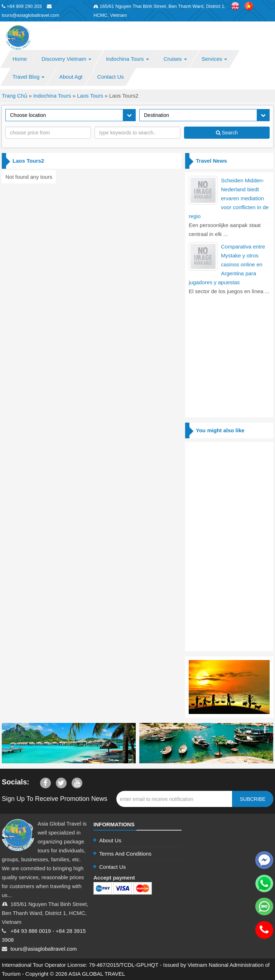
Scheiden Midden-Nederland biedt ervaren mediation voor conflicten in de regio (229, 198)
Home (20, 59)
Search (227, 133)
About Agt (71, 77)
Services (214, 59)
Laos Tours (90, 96)
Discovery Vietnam (66, 59)
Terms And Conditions (125, 854)
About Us (110, 840)
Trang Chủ (15, 96)
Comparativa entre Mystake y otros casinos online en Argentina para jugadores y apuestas (227, 264)
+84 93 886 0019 (31, 931)
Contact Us (111, 77)
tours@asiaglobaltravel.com (44, 949)
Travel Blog (28, 77)
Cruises (175, 59)
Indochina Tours (127, 59)
